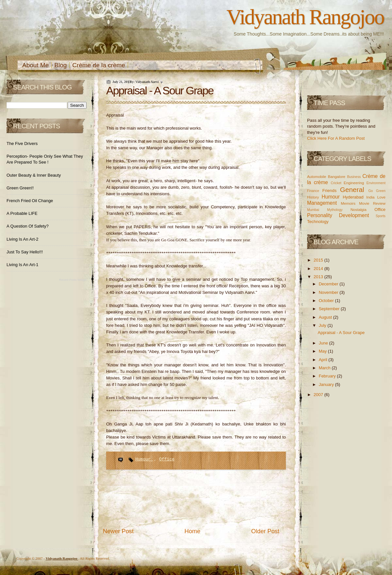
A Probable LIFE (22, 213)
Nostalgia (359, 209)
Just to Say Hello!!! (25, 252)
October (327, 301)
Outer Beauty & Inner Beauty (34, 175)
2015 (319, 260)
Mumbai (313, 210)
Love (381, 197)
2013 (319, 277)
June (324, 343)
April (324, 360)
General (352, 190)
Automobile (317, 176)
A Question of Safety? (28, 226)
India (370, 197)
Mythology (335, 210)
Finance (313, 191)
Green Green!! (20, 188)
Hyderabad (353, 197)
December (329, 284)
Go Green (377, 191)
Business (354, 177)
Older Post (265, 531)
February (328, 376)
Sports (381, 216)
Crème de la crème (99, 65)
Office (167, 459)
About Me (35, 65)
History (313, 197)
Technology (318, 222)
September (330, 309)
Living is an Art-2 (23, 239)
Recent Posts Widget (73, 280)
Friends (329, 191)
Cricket (336, 183)
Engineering (354, 183)
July (323, 325)
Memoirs (348, 203)
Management (322, 203)
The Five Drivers (22, 144)
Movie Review (372, 203)
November (329, 292)
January (327, 384)
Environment (376, 183)
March (325, 368)
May (323, 351)
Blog (60, 65)
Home (193, 531)
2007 (319, 395)
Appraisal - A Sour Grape (160, 90)
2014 (319, 269)
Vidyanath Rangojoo (305, 17)
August (326, 317)
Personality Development (338, 215)
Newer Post (118, 531)
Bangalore (337, 176)
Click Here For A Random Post (336, 138)
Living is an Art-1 (23, 265)
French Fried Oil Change (30, 201)
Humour (144, 459)
